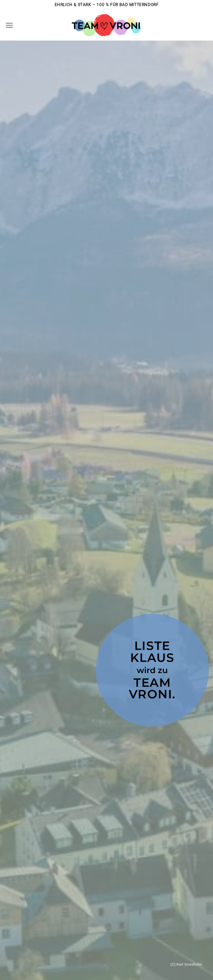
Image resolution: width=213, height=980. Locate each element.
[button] (9, 25)
